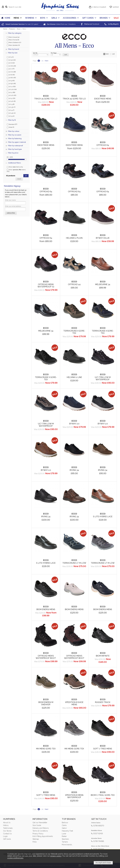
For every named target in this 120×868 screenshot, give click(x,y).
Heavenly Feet (67, 831)
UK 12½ (11, 101)
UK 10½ (12, 89)
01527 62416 (97, 833)
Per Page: (56, 54)
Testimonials (8, 828)
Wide (10, 127)
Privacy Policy (38, 834)
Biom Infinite (103, 656)
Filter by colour (14, 131)
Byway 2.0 (103, 424)
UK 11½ (11, 95)
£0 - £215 (10, 157)
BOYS (43, 18)
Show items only (15, 167)
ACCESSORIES (70, 18)
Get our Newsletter (40, 823)
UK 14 (11, 110)
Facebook (90, 24)
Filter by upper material (17, 142)
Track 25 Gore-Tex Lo (46, 99)
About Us (7, 823)
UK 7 (11, 69)
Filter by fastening (15, 138)
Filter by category (15, 33)
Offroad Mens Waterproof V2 (46, 286)
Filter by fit (12, 120)
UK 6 (11, 63)
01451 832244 (98, 849)
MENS (16, 18)
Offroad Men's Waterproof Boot (46, 657)
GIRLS (54, 18)
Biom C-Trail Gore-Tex (103, 795)
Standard (12, 124)
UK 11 (11, 92)
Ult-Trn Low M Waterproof (103, 378)
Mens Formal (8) (13, 40)
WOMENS (30, 18)
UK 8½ (11, 78)
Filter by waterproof (15, 146)
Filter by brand (13, 49)
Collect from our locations (59, 24)
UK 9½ (11, 83)
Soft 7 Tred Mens (103, 749)
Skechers (65, 839)
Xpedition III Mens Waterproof (74, 796)
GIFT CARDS (88, 18)
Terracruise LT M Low (103, 563)
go (26, 176)
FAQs (35, 842)
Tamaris (65, 842)
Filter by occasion (15, 135)
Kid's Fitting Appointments (43, 836)
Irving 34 (46, 517)
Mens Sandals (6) (13, 45)
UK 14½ (11, 113)
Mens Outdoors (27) (14, 42)
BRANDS (104, 18)
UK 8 (11, 75)
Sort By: (41, 54)
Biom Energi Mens (74, 609)
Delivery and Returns (41, 828)
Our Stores (7, 831)
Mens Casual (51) (13, 37)
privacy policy (56, 856)
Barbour (65, 823)
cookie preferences (15, 858)
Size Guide (37, 825)
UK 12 (11, 98)
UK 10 (11, 86)
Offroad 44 (74, 284)
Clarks (64, 825)
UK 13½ (11, 107)
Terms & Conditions (40, 831)
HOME (7, 18)
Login (5, 836)
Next (47, 61)
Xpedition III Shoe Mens (74, 703)
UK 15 (11, 116)
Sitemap (36, 839)
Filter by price (13, 153)
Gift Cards (7, 839)
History (6, 825)
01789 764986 (98, 841)
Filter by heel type (15, 149)
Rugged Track (103, 702)
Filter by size (13, 53)
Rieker (64, 836)
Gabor (64, 828)
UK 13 (11, 104)
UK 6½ (11, 66)
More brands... (67, 845)
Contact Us (7, 834)
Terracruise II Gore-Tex (74, 332)
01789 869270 (98, 825)
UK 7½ (11, 72)
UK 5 (10, 57)
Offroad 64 (103, 145)
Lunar (64, 834)
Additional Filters (14, 163)
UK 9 (11, 81)
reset (19, 179)
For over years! (20, 24)
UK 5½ (11, 60)
